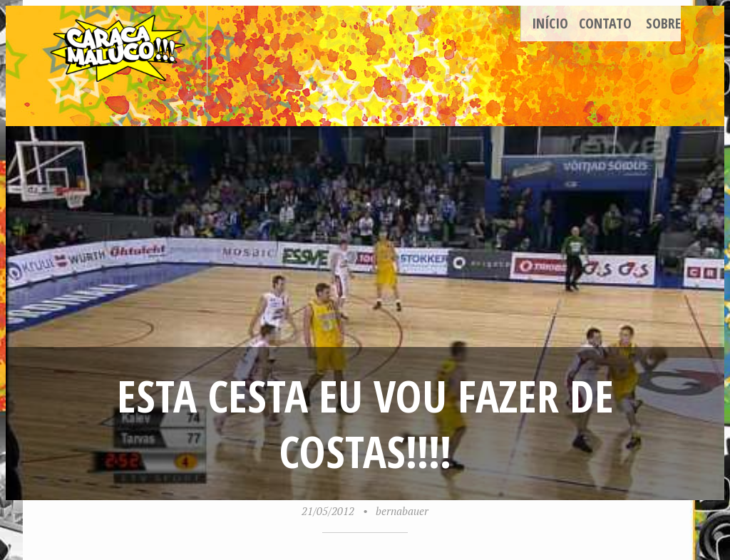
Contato (605, 23)
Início (550, 23)
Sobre (663, 23)
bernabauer (402, 511)
